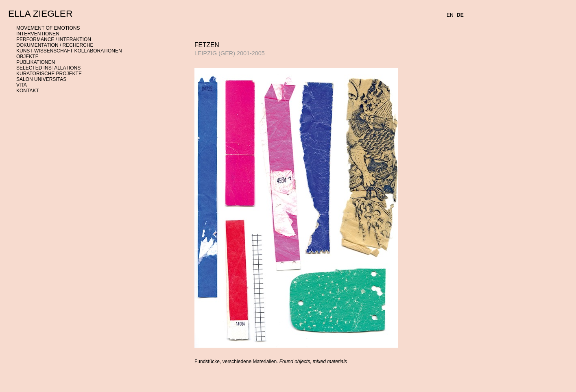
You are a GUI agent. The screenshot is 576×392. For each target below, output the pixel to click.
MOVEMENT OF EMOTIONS (48, 28)
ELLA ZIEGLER (40, 13)
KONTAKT (28, 91)
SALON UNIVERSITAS (41, 79)
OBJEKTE (27, 57)
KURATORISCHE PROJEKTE (49, 74)
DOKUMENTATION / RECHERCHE (55, 45)
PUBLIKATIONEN (36, 62)
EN (450, 15)
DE (460, 15)
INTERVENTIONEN (38, 34)
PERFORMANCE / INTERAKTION (54, 39)
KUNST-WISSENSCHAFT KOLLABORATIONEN (69, 51)
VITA (22, 85)
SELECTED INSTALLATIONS (48, 68)
